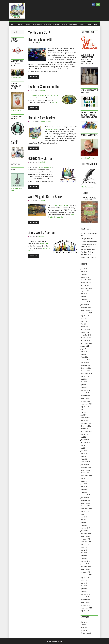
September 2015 (86, 575)
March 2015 (84, 591)
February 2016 (85, 561)
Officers (28, 24)
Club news (42, 43)
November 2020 (86, 426)
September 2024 (86, 313)
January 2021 (85, 420)
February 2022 (85, 390)
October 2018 (85, 473)
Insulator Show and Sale (89, 241)
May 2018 (84, 487)
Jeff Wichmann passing (88, 258)
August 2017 (85, 511)
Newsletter (64, 24)
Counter (83, 625)
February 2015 (85, 594)
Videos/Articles (73, 24)
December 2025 (86, 280)
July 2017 (84, 514)
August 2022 (85, 376)
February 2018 (85, 495)
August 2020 (85, 434)
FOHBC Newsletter (40, 158)
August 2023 (85, 346)
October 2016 (85, 539)
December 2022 (86, 365)
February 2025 (85, 302)
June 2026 (84, 269)
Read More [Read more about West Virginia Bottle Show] (33, 222)
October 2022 (85, 371)
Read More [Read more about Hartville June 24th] (33, 77)
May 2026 (84, 272)
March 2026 (84, 274)
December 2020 (86, 423)
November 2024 (86, 310)
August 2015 (85, 578)
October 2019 (85, 443)
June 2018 (84, 484)
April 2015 (84, 589)
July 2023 (84, 349)
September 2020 (86, 432)
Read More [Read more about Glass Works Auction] (33, 256)
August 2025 (85, 291)
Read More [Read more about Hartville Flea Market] (33, 148)
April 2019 (84, 456)
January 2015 (85, 597)
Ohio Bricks (85, 193)
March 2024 (84, 327)
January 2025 (85, 305)
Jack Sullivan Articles (87, 158)
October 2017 (85, 506)
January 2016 (85, 564)
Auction (54, 102)
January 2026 (85, 277)
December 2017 (86, 500)
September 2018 (86, 476)
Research (84, 630)
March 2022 (84, 387)
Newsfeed (42, 90)
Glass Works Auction (41, 232)
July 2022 (84, 379)
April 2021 (84, 415)
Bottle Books (56, 24)
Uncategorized (86, 633)
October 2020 (85, 429)
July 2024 (84, 318)
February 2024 (85, 329)
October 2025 (85, 285)
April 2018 (84, 489)
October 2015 (85, 572)
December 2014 (86, 600)
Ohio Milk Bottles (15, 142)
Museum (89, 24)
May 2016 (84, 553)
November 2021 (86, 398)
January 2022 (85, 393)
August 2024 (85, 316)
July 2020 (84, 437)
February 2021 (85, 418)
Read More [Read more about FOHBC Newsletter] (33, 187)
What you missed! (87, 239)
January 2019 (85, 465)
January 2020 (85, 440)
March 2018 (84, 492)
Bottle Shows (47, 24)
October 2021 (85, 401)
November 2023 (86, 338)
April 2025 (84, 296)
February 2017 (85, 528)
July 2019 (84, 448)
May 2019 (84, 454)
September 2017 (86, 509)
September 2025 (86, 288)
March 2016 (84, 558)
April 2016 (84, 556)
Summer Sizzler (44, 244)
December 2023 (86, 335)
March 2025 (84, 299)
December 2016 (86, 533)
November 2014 (86, 602)
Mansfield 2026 (86, 255)
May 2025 (84, 294)
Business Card (16, 78)
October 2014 (85, 605)
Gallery (82, 24)
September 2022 (86, 374)
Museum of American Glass (60, 205)
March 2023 (84, 357)
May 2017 (84, 520)
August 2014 (85, 611)
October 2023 (85, 340)
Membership (21, 24)
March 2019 (84, 459)
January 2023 (85, 363)
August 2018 (85, 478)
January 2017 (85, 531)
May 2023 (84, 352)
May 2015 (84, 586)
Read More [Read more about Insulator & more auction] (33, 108)
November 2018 (86, 470)
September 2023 (86, 343)
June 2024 (84, 321)
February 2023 (85, 360)
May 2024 (84, 324)
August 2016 (85, 544)
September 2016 (86, 542)
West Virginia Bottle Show (45, 196)
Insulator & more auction (44, 86)
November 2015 (86, 569)
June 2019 (84, 451)
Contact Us (15, 164)
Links (96, 24)
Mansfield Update (87, 252)
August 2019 (85, 445)
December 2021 (86, 396)
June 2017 (84, 517)
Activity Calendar (37, 24)
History (13, 24)
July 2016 (84, 547)
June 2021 (84, 409)
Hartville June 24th (40, 39)
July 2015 (84, 580)
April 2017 (84, 522)
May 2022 (84, 382)
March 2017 (84, 525)
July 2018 (84, 481)
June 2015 (84, 583)
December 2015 (86, 567)
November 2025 (86, 283)
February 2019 (85, 462)
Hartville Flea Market (41, 118)
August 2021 (85, 407)
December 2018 (86, 467)
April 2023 (84, 354)
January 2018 (85, 498)
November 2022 (86, 368)
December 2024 (86, 307)
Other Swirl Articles (87, 187)
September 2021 (86, 404)
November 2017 (86, 503)
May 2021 (84, 412)
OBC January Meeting (88, 249)
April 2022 (84, 385)
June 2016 (84, 550)
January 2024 (85, 332)
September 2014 (86, 608)
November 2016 (86, 536)
